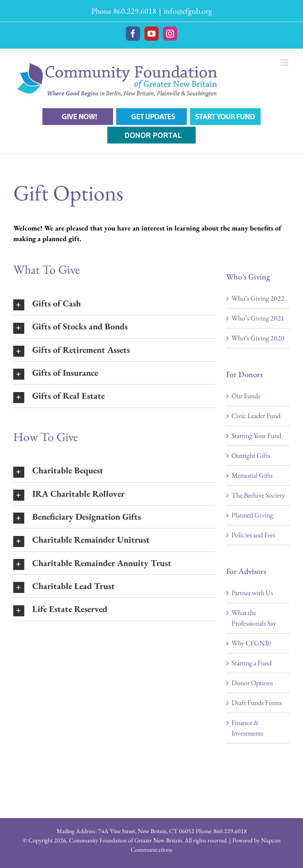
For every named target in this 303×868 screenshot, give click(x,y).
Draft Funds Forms (257, 703)
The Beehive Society (258, 495)
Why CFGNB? (252, 643)
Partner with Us (252, 593)
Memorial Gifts (252, 475)
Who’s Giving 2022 (258, 298)
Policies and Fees (253, 535)
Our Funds (246, 396)
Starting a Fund (252, 663)
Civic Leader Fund (256, 416)
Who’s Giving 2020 (258, 338)
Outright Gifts (251, 455)
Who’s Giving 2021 (258, 318)
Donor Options (252, 683)
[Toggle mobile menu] (285, 62)
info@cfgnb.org (188, 11)
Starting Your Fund (256, 436)
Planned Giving (252, 515)
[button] (114, 304)
